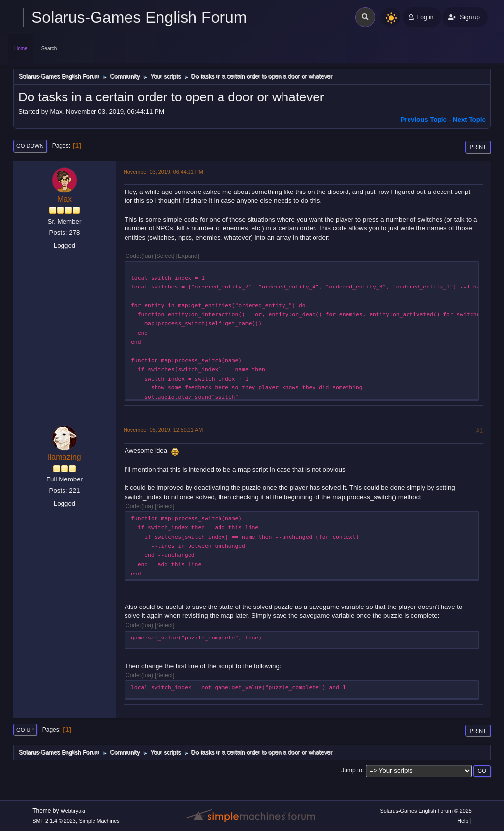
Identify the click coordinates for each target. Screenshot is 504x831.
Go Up (25, 730)
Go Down (30, 146)
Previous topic (424, 119)
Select (165, 256)
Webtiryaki (73, 811)
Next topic (469, 119)
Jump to (352, 770)
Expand (188, 256)
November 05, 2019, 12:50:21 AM (163, 430)
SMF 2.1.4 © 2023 (54, 821)
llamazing (64, 457)
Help (463, 821)
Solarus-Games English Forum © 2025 (425, 811)
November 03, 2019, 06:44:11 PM (163, 172)
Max (64, 199)
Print (478, 147)
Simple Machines (99, 821)
